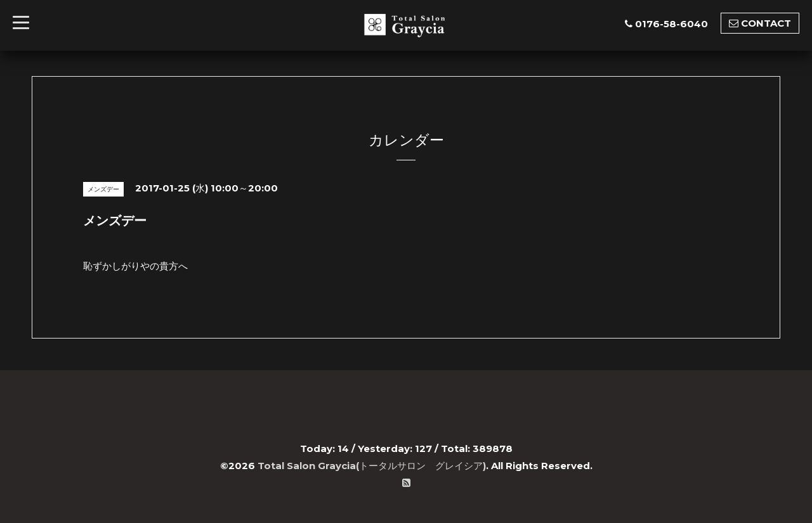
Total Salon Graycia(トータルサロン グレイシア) (372, 466)
